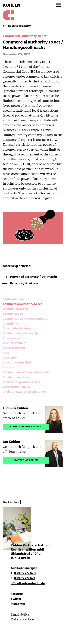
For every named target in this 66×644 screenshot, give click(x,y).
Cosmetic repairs (15, 343)
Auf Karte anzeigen (24, 568)
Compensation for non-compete (25, 319)
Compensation (13, 314)
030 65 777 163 (24, 578)
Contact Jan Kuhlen (26, 460)
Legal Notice (20, 614)
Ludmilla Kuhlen (15, 408)
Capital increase (14, 299)
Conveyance (11, 338)
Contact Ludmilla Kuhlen (26, 426)
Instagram (18, 604)
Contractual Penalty (17, 387)
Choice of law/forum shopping (24, 392)
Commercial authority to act (22, 304)
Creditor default (14, 348)
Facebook (18, 594)
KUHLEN (12, 5)
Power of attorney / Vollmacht (34, 277)
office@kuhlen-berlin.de (28, 583)
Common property (16, 309)
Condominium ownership (20, 333)
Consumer (10, 357)
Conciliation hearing (17, 328)
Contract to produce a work (22, 382)
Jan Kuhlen (11, 441)
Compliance (11, 323)
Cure (6, 353)
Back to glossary (19, 26)
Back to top (11, 502)
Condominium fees (16, 377)
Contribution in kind (17, 362)
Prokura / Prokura (24, 283)
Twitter (16, 599)
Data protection (22, 619)
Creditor (9, 367)
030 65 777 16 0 (25, 573)
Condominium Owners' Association (27, 372)
